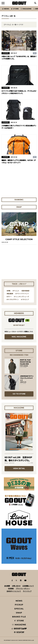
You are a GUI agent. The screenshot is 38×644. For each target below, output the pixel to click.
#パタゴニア (25, 299)
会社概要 (7, 586)
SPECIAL (19, 609)
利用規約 (11, 588)
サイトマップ (27, 591)
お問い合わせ (16, 586)
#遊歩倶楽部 (25, 291)
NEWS (19, 601)
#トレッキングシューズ (21, 297)
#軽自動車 (10, 294)
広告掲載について (28, 586)
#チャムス (16, 291)
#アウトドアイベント (22, 294)
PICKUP (19, 605)
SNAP (19, 613)
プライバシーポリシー (23, 588)
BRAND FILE (19, 617)
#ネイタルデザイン (13, 299)
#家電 (8, 291)
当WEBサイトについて (14, 591)
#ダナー (9, 297)
